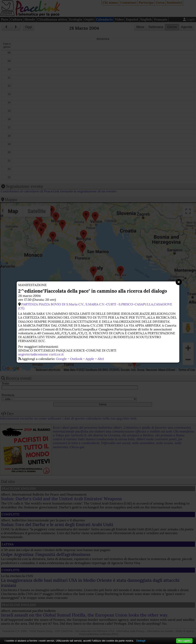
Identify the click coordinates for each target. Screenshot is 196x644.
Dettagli (141, 641)
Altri (101, 359)
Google (61, 359)
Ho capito (184, 641)
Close (179, 282)
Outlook (76, 359)
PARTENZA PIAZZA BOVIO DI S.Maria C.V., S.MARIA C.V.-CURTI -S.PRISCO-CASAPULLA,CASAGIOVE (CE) (95, 306)
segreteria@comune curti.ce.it (41, 354)
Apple (90, 359)
